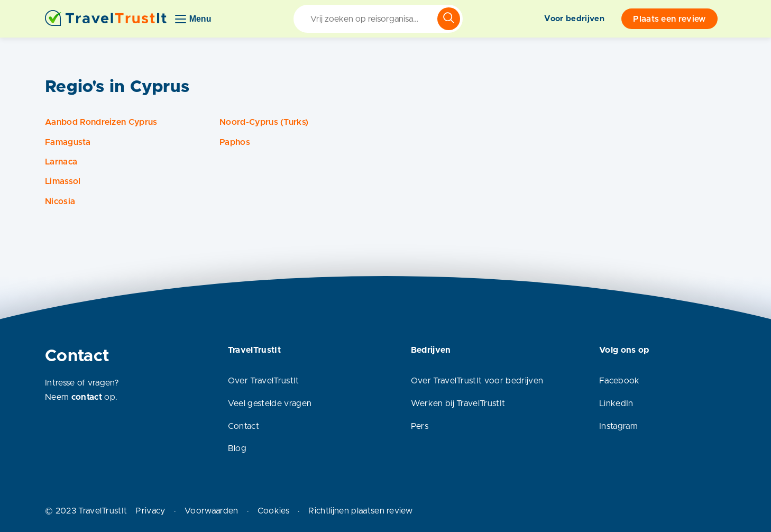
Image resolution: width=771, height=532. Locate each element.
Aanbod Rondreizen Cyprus (101, 122)
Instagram (618, 426)
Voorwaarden (212, 511)
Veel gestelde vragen (270, 403)
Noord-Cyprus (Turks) (264, 122)
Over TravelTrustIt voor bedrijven (477, 381)
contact (87, 397)
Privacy (150, 511)
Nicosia (60, 201)
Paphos (235, 142)
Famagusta (68, 142)
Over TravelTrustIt (264, 381)
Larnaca (61, 162)
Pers (420, 426)
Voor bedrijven (574, 19)
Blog (237, 448)
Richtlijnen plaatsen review (360, 511)
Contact (244, 426)
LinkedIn (616, 403)
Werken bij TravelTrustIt (458, 403)
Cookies (273, 511)
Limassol (63, 181)
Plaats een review (669, 19)
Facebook (619, 381)
